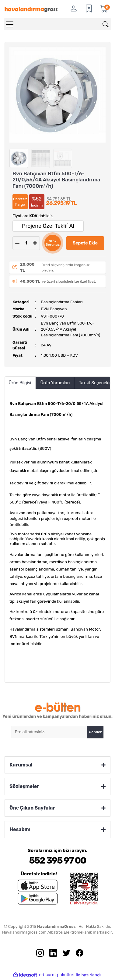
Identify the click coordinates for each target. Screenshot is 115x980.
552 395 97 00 (57, 860)
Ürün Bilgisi (20, 383)
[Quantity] (26, 243)
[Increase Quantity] (35, 243)
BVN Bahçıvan (54, 309)
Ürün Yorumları (55, 383)
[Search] (57, 24)
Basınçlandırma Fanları (62, 302)
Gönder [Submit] (95, 732)
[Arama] (106, 24)
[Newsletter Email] (49, 732)
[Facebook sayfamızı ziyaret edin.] (77, 954)
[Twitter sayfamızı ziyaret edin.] (64, 954)
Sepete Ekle (85, 243)
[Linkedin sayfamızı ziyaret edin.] (51, 954)
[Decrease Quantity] (17, 243)
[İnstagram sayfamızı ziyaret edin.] (38, 954)
